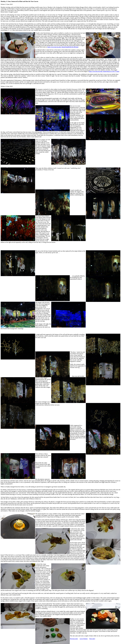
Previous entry (74, 639)
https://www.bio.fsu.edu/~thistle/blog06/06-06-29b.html (63, 47)
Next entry (92, 639)
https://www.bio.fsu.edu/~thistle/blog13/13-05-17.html (104, 71)
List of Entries (84, 639)
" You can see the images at (81, 71)
